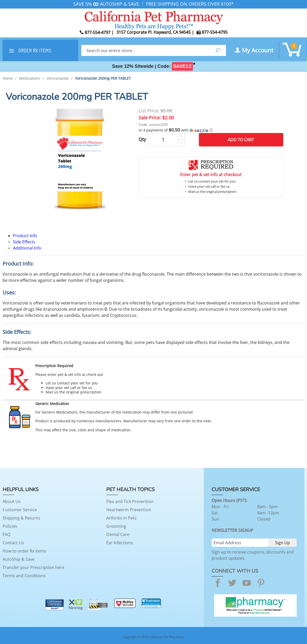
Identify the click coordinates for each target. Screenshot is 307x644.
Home (8, 78)
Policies (10, 526)
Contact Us (13, 543)
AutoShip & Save (19, 559)
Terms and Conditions (24, 576)
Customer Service (20, 510)
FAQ (6, 534)
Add (241, 140)
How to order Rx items (24, 551)
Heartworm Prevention (129, 510)
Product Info (25, 236)
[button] (211, 130)
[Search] (145, 50)
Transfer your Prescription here (33, 567)
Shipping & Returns (21, 518)
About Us (12, 501)
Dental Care (118, 534)
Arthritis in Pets (121, 518)
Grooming (116, 526)
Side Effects (24, 242)
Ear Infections (120, 543)
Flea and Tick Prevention (130, 501)
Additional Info (27, 248)
